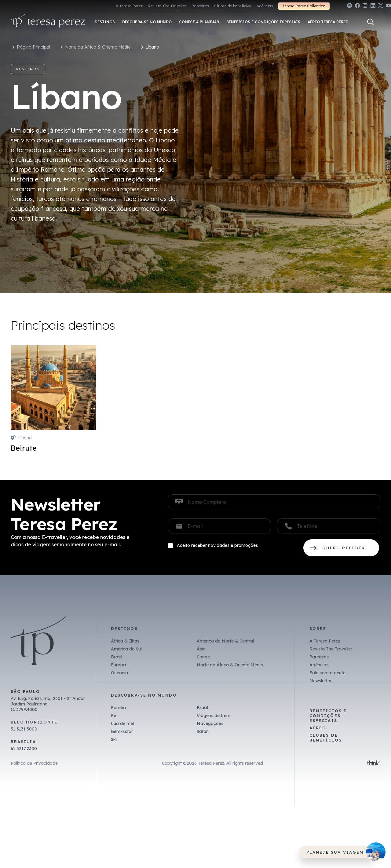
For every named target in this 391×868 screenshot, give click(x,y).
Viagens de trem (214, 716)
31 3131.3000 (24, 729)
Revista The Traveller (167, 6)
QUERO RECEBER (341, 548)
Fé (113, 716)
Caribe (203, 657)
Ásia (201, 649)
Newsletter (320, 681)
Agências (265, 6)
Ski (114, 739)
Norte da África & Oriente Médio (98, 47)
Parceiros (200, 6)
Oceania (119, 673)
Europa (118, 665)
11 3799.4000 (24, 709)
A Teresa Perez (129, 6)
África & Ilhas (125, 641)
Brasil (117, 657)
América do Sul (126, 649)
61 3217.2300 (24, 749)
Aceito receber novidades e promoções (217, 545)
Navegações (210, 723)
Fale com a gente (327, 673)
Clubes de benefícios (233, 6)
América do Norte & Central (225, 641)
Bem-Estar (122, 731)
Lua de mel (122, 723)
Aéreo (318, 728)
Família (118, 708)
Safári (203, 731)
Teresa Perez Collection (304, 6)
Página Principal (33, 47)
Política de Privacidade (34, 763)
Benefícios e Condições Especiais (328, 716)
